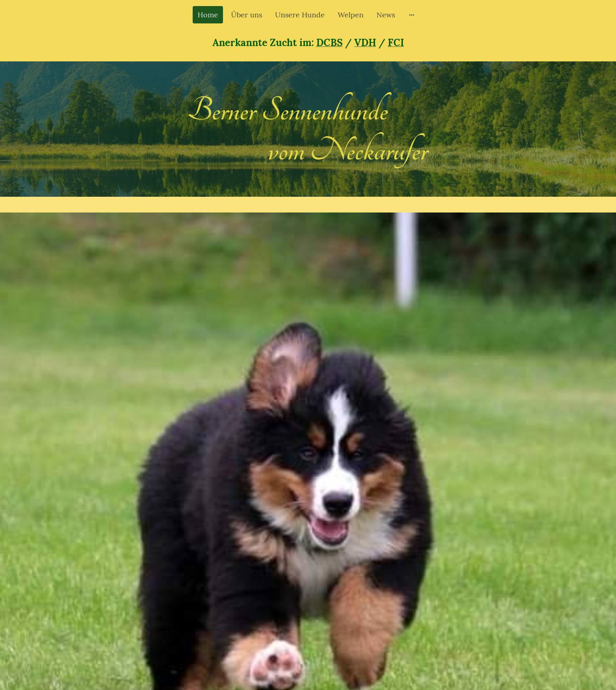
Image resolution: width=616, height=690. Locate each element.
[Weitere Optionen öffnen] (412, 15)
